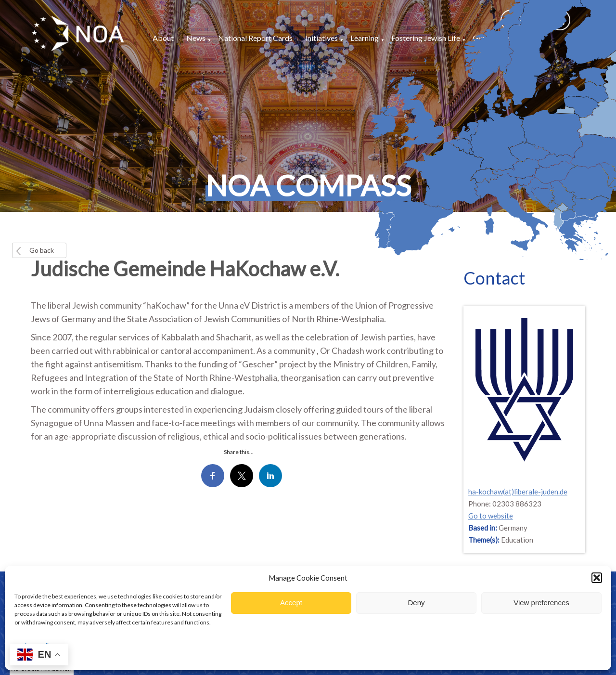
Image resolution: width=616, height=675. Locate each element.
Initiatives (321, 38)
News (196, 38)
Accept (291, 603)
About (163, 38)
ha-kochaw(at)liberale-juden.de (518, 492)
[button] (597, 578)
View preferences (541, 603)
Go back (42, 250)
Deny (416, 603)
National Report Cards (255, 38)
